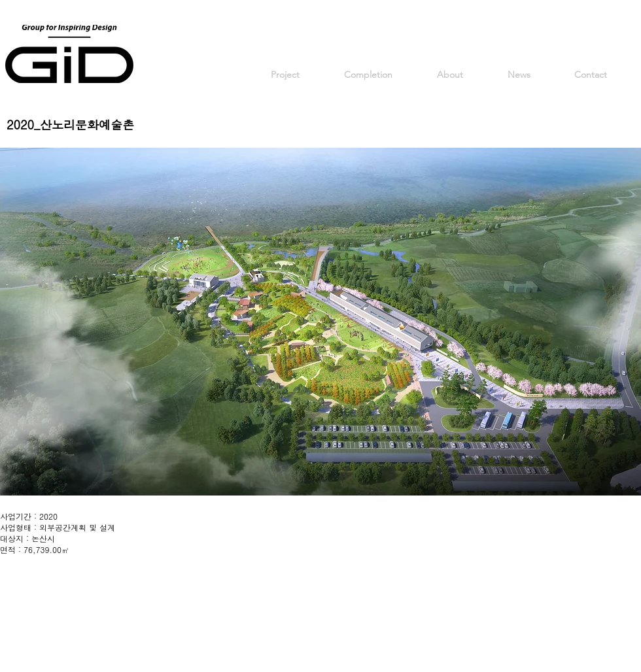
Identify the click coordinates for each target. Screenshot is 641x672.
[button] (320, 322)
